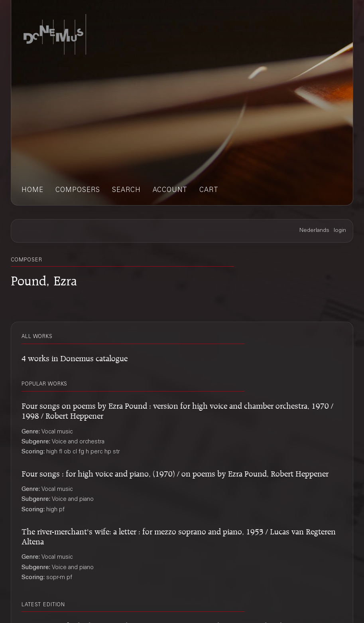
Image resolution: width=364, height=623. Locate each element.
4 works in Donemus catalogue (75, 357)
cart (209, 191)
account (170, 191)
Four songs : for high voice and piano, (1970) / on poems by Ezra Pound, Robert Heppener (175, 472)
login (340, 231)
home (32, 191)
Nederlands (314, 231)
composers (78, 191)
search (126, 191)
